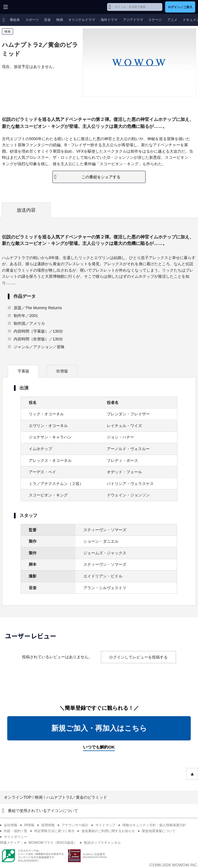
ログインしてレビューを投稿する (138, 657)
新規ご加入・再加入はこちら (99, 728)
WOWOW (26, 7)
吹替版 (62, 371)
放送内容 (26, 210)
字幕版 (23, 371)
